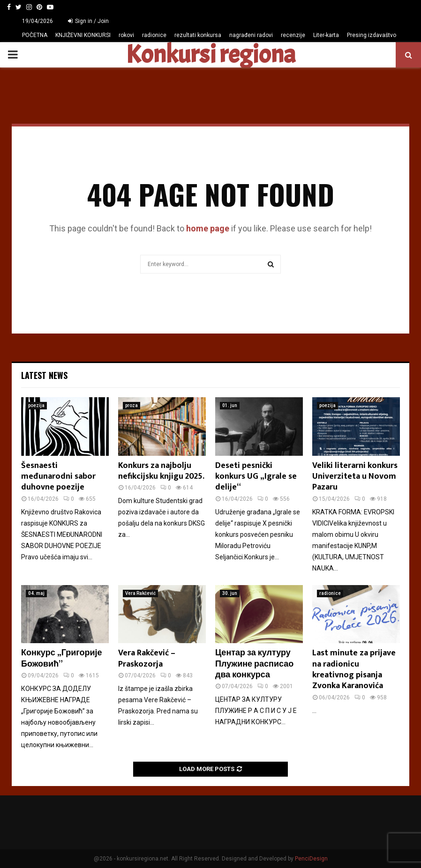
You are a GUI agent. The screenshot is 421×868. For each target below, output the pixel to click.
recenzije (293, 35)
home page (208, 228)
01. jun (230, 405)
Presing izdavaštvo (372, 35)
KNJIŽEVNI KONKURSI (83, 35)
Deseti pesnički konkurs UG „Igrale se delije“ (256, 477)
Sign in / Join (88, 21)
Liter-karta (326, 35)
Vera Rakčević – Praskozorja (147, 658)
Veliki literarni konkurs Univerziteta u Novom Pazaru (355, 477)
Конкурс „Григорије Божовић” (62, 658)
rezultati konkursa (198, 35)
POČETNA (35, 35)
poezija (36, 405)
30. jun (230, 593)
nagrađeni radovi (251, 35)
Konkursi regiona (210, 55)
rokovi (126, 35)
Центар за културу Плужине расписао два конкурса (254, 664)
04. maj (36, 593)
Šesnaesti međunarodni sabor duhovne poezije (58, 477)
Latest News (44, 375)
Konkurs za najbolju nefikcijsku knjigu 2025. (161, 471)
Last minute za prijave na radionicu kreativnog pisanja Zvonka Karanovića (354, 669)
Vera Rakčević (140, 593)
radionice (154, 35)
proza (132, 405)
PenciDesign (311, 859)
